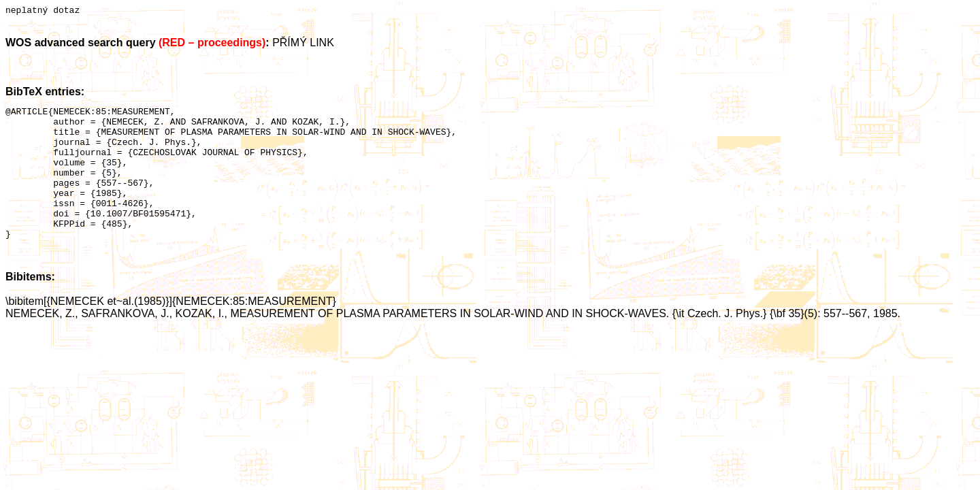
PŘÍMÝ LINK (303, 45)
